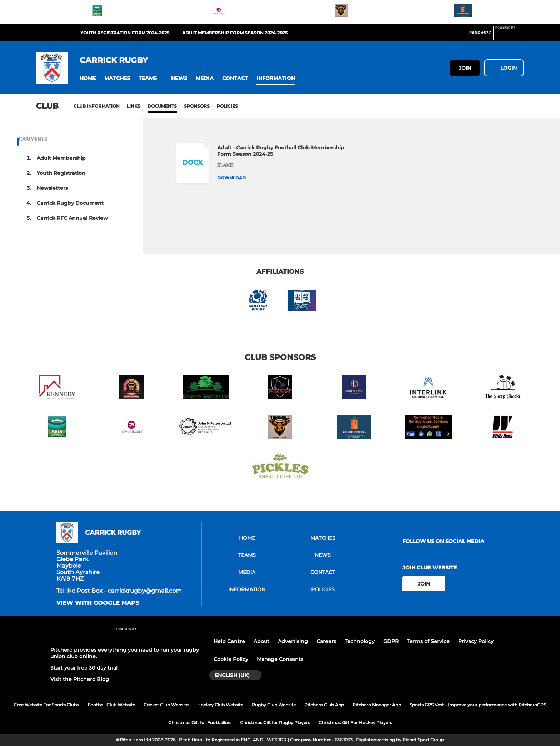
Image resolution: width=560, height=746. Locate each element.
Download (231, 178)
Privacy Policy (476, 641)
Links (134, 106)
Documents (162, 106)
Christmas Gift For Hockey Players (355, 723)
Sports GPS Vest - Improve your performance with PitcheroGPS (478, 705)
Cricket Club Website (166, 705)
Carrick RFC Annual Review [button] (72, 218)
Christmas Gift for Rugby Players (275, 723)
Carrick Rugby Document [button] (70, 203)
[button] (88, 78)
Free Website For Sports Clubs (46, 705)
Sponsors (197, 106)
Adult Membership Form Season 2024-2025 (235, 33)
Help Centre (229, 641)
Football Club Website (111, 705)
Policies (227, 106)
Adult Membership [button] (61, 158)
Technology (360, 641)
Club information (97, 106)
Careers (326, 641)
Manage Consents (280, 659)
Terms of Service (428, 641)
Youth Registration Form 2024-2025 (125, 33)
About (261, 641)
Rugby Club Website (274, 705)
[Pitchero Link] (510, 36)
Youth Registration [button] (61, 173)
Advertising (293, 641)
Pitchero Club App (324, 705)
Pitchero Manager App (377, 705)
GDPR (391, 641)
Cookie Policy (231, 659)
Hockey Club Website (220, 705)
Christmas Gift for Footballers (200, 723)
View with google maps (98, 603)
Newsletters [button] (52, 188)
